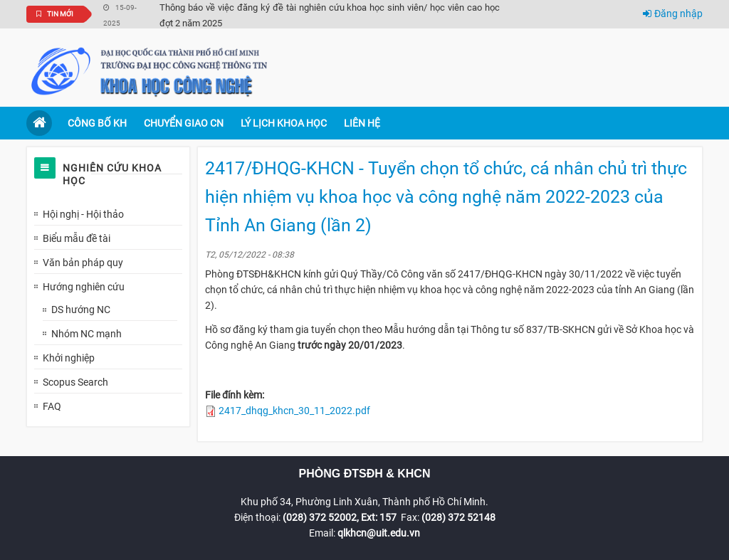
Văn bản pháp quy (83, 263)
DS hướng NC (81, 310)
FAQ (52, 406)
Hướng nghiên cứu (84, 287)
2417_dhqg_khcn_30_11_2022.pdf (294, 411)
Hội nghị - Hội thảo (83, 214)
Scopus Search (75, 382)
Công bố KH (97, 123)
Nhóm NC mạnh (86, 334)
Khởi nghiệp (69, 358)
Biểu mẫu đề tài (77, 238)
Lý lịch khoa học (284, 123)
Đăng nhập (673, 14)
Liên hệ (362, 123)
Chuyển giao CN (184, 123)
